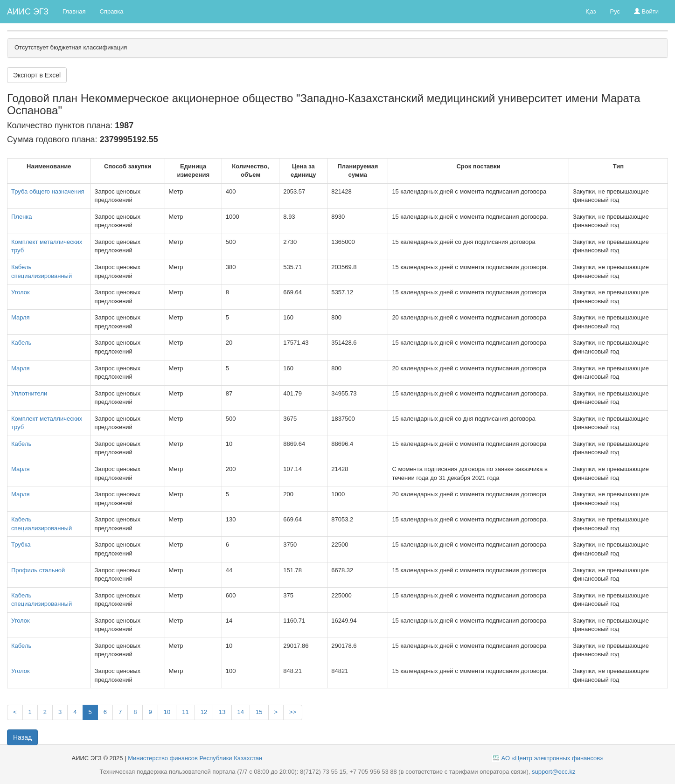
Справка (112, 11)
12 (204, 712)
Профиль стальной (38, 570)
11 (185, 712)
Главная (74, 11)
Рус (615, 11)
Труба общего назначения (48, 191)
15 (259, 712)
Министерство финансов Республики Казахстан (195, 758)
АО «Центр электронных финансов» (553, 758)
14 (241, 712)
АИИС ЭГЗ (28, 12)
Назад (22, 737)
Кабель (21, 343)
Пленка (22, 217)
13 (222, 712)
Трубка (21, 545)
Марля (21, 317)
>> (293, 712)
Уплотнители (29, 393)
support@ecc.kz (553, 772)
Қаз (591, 11)
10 (167, 712)
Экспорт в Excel (37, 75)
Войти (646, 11)
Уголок (21, 292)
